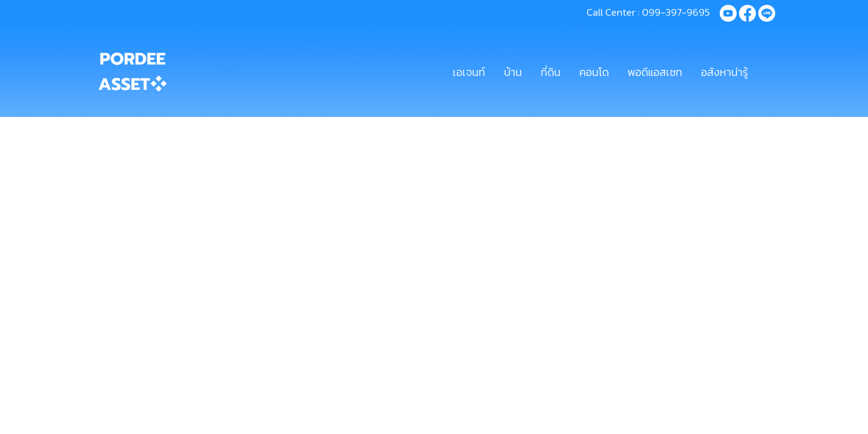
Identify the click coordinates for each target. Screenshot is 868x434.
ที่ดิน (551, 72)
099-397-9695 (676, 12)
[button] (768, 72)
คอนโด (594, 72)
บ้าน (513, 72)
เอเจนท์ (469, 72)
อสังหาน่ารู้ (725, 72)
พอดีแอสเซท (655, 72)
